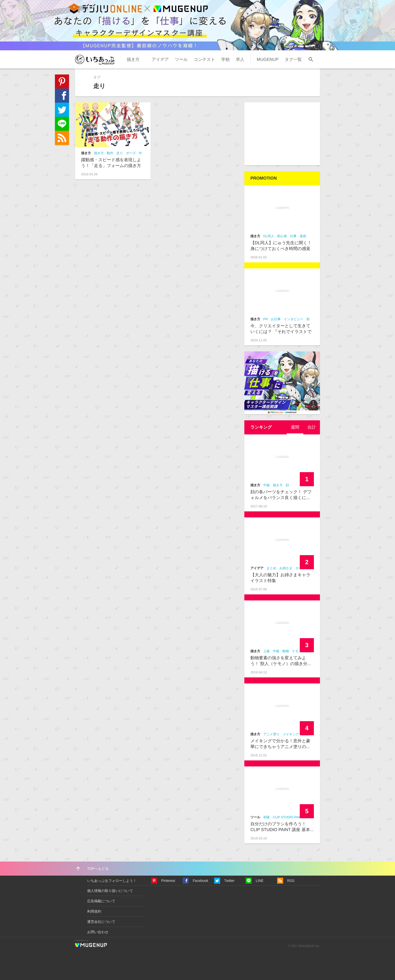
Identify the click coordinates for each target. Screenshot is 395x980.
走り (120, 153)
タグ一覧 (293, 59)
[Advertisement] (282, 134)
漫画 (303, 236)
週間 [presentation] (295, 427)
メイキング (291, 734)
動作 (110, 153)
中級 (267, 485)
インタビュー (293, 319)
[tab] (295, 427)
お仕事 (276, 319)
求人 (240, 59)
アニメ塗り (271, 734)
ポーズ (131, 153)
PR (266, 319)
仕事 (293, 236)
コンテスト (204, 59)
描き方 (133, 59)
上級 (267, 651)
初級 (267, 817)
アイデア (160, 59)
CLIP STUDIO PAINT (288, 817)
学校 (225, 59)
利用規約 (94, 911)
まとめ (271, 568)
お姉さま (286, 568)
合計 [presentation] (312, 427)
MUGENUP (268, 59)
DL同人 (269, 236)
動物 (286, 651)
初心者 (282, 236)
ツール (181, 59)
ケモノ (297, 651)
